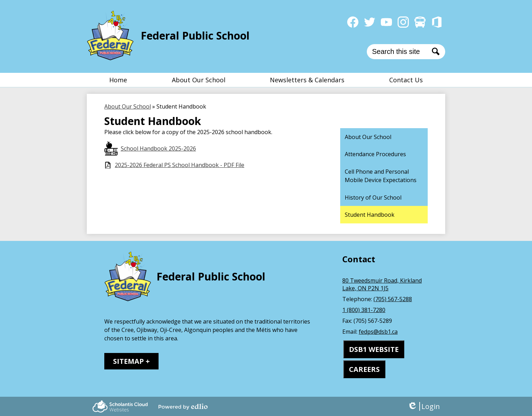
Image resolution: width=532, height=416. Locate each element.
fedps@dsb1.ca (378, 332)
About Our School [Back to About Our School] (128, 106)
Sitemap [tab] (128, 361)
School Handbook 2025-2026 (158, 148)
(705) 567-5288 (393, 299)
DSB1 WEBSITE (374, 349)
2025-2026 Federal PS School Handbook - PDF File (180, 165)
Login (424, 406)
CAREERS (364, 369)
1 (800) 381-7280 (364, 310)
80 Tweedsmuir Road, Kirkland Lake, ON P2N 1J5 (382, 284)
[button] (199, 80)
